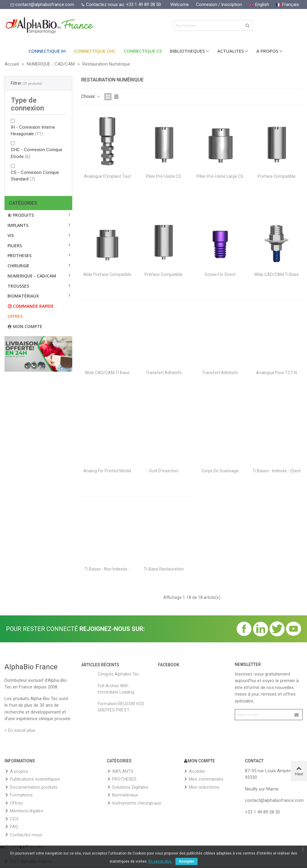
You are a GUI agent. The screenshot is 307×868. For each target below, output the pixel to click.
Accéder (194, 771)
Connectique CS (143, 51)
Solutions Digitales (128, 787)
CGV (12, 819)
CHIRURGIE (18, 266)
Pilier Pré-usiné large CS (220, 176)
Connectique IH (47, 51)
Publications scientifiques (32, 779)
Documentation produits (31, 787)
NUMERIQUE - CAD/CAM (32, 276)
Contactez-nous (23, 835)
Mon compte (25, 326)
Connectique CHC (95, 51)
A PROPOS (267, 51)
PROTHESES (19, 255)
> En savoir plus (20, 730)
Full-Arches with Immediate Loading (116, 689)
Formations (19, 795)
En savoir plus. (160, 861)
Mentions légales (24, 811)
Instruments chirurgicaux (134, 803)
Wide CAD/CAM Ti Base (277, 274)
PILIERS (15, 246)
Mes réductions (201, 787)
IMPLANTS (18, 225)
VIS (11, 235)
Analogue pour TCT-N (276, 373)
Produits (21, 215)
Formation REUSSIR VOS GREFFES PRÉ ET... (121, 707)
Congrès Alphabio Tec (118, 674)
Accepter (186, 861)
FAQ (11, 827)
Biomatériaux (122, 795)
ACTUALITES (231, 51)
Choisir (91, 96)
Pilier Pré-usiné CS (164, 176)
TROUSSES (18, 286)
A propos (16, 771)
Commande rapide (31, 306)
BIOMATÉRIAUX (23, 296)
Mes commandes (203, 779)
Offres (15, 316)
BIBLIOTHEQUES (187, 51)
